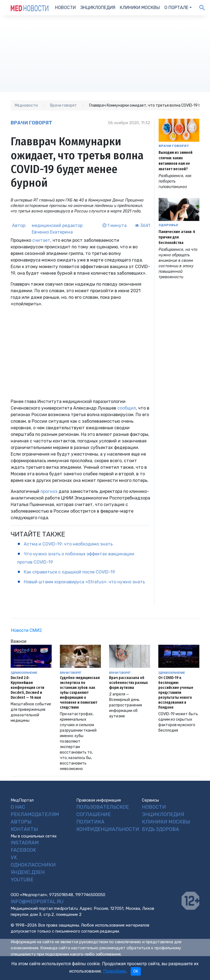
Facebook (23, 850)
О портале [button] (176, 8)
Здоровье (168, 225)
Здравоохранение (24, 673)
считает (41, 240)
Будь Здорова (161, 829)
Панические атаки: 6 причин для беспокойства (177, 237)
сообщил (127, 408)
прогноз (49, 491)
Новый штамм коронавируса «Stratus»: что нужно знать (84, 582)
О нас (18, 807)
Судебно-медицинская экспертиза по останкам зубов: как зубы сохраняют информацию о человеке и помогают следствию (80, 693)
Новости (65, 8)
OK (136, 971)
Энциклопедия (98, 8)
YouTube (22, 880)
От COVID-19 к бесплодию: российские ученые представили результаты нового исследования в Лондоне (176, 693)
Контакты (24, 829)
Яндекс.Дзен (28, 872)
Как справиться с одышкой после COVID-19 (69, 572)
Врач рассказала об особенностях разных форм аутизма (128, 683)
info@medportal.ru (37, 902)
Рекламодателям (35, 814)
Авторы (21, 822)
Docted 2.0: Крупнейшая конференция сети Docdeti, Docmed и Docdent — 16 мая (27, 688)
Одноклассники (33, 865)
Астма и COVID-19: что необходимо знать (68, 544)
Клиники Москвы (140, 8)
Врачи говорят (31, 123)
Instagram (25, 843)
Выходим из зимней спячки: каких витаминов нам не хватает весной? (176, 161)
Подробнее (114, 971)
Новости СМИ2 (26, 630)
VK (14, 857)
